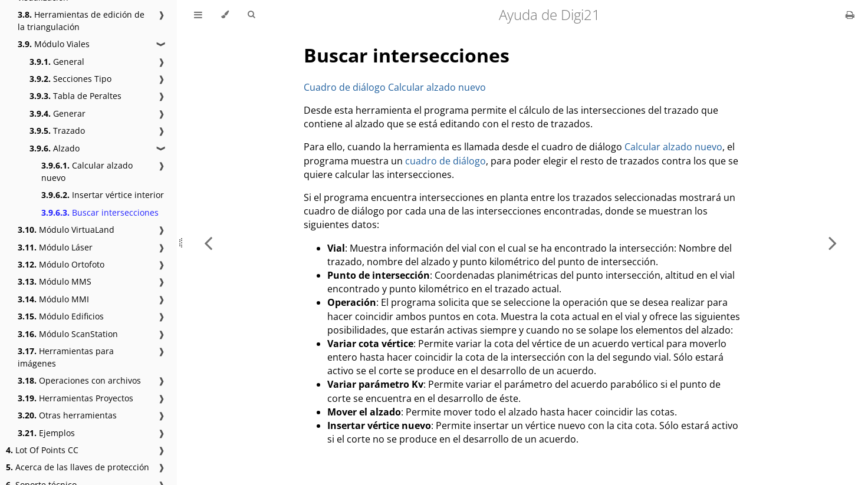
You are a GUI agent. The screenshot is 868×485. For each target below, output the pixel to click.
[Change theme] (225, 15)
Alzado (55, 148)
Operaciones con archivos (79, 380)
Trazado (57, 131)
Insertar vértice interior (103, 195)
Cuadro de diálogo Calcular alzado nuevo (395, 87)
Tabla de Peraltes (75, 96)
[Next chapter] (833, 242)
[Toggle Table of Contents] (198, 15)
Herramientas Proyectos (75, 398)
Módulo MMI (53, 299)
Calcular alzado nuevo (87, 171)
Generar (57, 113)
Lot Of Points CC (42, 450)
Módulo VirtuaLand (66, 230)
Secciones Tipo (70, 79)
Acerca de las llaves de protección (78, 467)
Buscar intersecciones (100, 212)
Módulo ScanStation (68, 334)
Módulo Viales (54, 44)
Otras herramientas (67, 415)
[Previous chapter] (208, 242)
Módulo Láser (55, 247)
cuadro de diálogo (445, 161)
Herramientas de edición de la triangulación (81, 21)
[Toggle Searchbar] (251, 15)
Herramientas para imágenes (66, 357)
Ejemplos (46, 433)
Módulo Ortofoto (61, 264)
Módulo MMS (55, 281)
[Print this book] (850, 15)
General (57, 62)
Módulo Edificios (61, 316)
